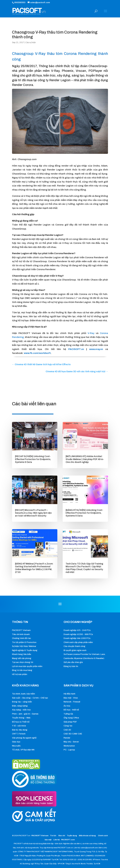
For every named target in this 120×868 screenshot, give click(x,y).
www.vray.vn (96, 349)
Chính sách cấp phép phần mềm (78, 642)
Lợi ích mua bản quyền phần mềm (27, 666)
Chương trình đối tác (21, 638)
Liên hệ (56, 840)
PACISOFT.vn (76, 349)
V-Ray (91, 333)
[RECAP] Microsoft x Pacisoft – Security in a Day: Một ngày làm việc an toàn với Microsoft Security (33, 513)
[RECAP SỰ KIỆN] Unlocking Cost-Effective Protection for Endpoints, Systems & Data (33, 459)
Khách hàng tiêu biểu (22, 654)
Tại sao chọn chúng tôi (23, 662)
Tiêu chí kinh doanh (21, 634)
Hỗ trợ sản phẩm (20, 674)
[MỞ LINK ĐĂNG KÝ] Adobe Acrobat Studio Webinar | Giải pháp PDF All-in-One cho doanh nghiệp (85, 459)
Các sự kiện (31, 42)
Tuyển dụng (72, 836)
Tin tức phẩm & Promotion (24, 642)
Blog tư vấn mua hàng (22, 670)
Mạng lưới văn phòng (22, 658)
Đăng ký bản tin (71, 666)
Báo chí (62, 836)
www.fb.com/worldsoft (37, 353)
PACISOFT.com (68, 840)
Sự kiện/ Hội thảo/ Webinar (24, 646)
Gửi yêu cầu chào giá (73, 662)
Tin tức (53, 836)
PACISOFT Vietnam (21, 630)
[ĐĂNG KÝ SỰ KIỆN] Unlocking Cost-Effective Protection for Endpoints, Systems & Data (84, 513)
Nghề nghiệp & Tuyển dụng (25, 650)
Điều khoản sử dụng (87, 836)
